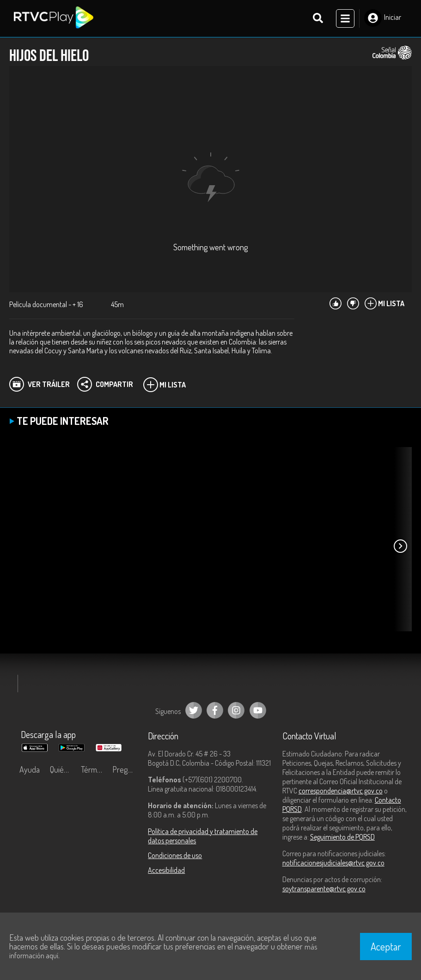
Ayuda (30, 769)
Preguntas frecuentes (126, 769)
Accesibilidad (166, 870)
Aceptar (386, 946)
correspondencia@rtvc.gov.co (341, 791)
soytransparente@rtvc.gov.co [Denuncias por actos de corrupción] (324, 889)
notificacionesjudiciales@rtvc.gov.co (333, 863)
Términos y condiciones (94, 769)
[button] (400, 546)
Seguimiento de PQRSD (342, 837)
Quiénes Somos (63, 769)
